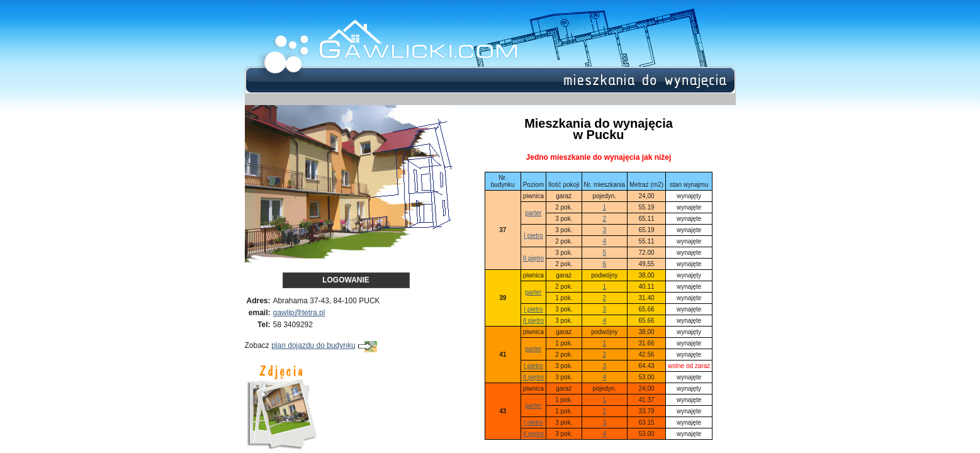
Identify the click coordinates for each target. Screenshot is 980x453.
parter (533, 213)
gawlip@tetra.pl (299, 313)
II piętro (533, 258)
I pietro (533, 236)
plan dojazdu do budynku (324, 345)
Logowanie (346, 280)
